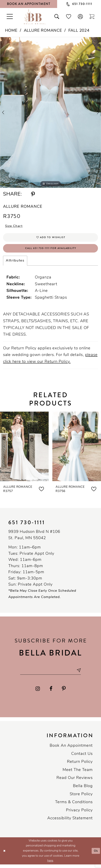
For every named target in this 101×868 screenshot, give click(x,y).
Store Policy (81, 798)
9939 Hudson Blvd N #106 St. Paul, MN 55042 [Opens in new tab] (34, 538)
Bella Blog (83, 790)
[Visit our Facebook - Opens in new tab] (51, 692)
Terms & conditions (74, 806)
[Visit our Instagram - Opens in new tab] (38, 692)
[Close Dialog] (5, 854)
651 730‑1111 (27, 525)
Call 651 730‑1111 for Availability (51, 250)
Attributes (15, 263)
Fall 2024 (79, 31)
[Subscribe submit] (81, 673)
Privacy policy (79, 814)
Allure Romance (43, 31)
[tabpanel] (50, 112)
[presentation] (24, 449)
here (50, 864)
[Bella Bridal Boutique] (35, 16)
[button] (80, 16)
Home (11, 31)
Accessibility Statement (70, 822)
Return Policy (80, 765)
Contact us (82, 757)
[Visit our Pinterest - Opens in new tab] (64, 692)
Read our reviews (75, 782)
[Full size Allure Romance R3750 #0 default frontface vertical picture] (50, 112)
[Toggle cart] (92, 16)
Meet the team (78, 774)
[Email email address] (50, 673)
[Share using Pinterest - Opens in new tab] (33, 194)
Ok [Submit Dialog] (96, 854)
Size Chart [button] (15, 227)
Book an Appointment (71, 749)
